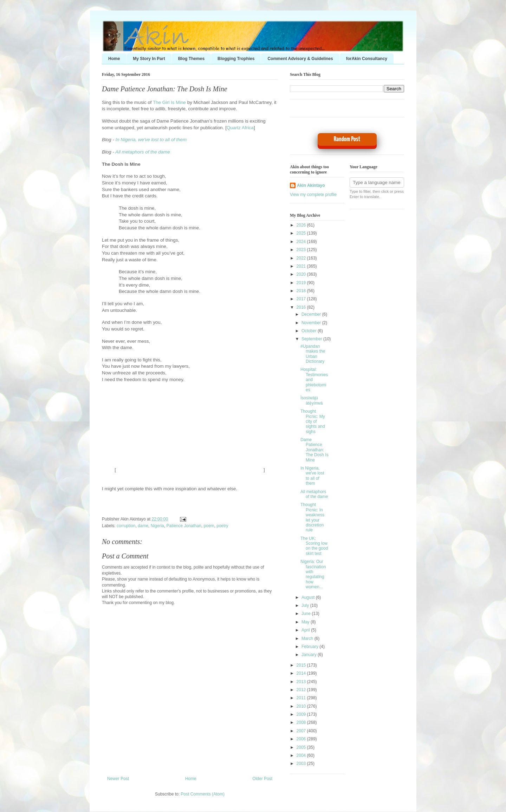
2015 (302, 665)
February (310, 647)
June (307, 614)
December (312, 314)
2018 (302, 291)
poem (209, 526)
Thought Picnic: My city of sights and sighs (313, 421)
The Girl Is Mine (169, 102)
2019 (302, 283)
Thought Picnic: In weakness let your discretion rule (312, 517)
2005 (302, 747)
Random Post (347, 139)
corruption (126, 526)
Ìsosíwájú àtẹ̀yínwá (312, 400)
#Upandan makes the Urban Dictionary (313, 354)
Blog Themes (191, 59)
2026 (302, 225)
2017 (302, 299)
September (312, 339)
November (312, 323)
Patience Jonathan (184, 526)
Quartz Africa (240, 128)
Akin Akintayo (311, 185)
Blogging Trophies (236, 59)
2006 (302, 739)
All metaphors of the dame (143, 152)
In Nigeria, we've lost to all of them (151, 140)
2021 (302, 266)
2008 (302, 722)
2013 (302, 682)
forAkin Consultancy (367, 59)
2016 (302, 307)
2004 (302, 755)
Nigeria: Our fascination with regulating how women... (313, 574)
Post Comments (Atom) (203, 794)
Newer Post (118, 779)
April (306, 630)
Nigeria (157, 526)
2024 (302, 242)
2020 (302, 274)
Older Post (262, 779)
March (308, 639)
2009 (302, 714)
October (310, 331)
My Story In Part (149, 59)
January (310, 655)
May (306, 622)
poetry (222, 526)
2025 (302, 233)
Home (114, 59)
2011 (302, 698)
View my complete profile (313, 195)
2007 (302, 731)
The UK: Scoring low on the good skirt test (314, 546)
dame (143, 526)
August (309, 597)
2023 (302, 250)
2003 (302, 764)
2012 (302, 690)
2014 (302, 673)
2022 (302, 258)
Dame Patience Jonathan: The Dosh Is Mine (165, 89)
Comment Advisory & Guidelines (300, 59)
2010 (302, 706)
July (306, 605)
